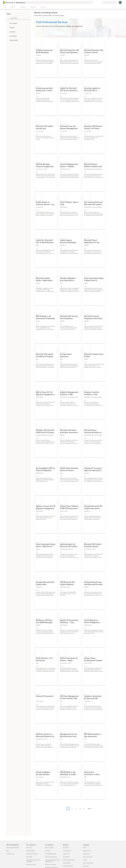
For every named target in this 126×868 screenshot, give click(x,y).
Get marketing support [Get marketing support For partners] (51, 854)
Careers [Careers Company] (85, 848)
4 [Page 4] (80, 809)
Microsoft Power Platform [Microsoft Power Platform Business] (69, 860)
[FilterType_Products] (8, 27)
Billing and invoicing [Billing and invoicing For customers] (31, 864)
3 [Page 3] (76, 809)
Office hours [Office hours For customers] (29, 848)
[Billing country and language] (109, 2)
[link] (46, 59)
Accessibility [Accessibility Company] (86, 866)
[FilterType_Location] (8, 23)
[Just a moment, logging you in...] (120, 2)
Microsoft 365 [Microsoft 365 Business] (66, 857)
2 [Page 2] (72, 809)
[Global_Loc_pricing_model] (8, 40)
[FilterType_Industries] (8, 32)
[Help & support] (96, 2)
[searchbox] (20, 18)
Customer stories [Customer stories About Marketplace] (10, 854)
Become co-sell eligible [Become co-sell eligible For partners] (51, 864)
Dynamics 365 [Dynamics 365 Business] (66, 854)
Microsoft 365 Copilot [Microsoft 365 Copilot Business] (68, 866)
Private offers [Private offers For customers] (29, 857)
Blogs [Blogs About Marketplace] (8, 851)
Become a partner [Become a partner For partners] (49, 848)
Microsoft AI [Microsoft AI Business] (66, 848)
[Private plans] (101, 2)
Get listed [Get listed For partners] (48, 851)
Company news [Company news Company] (87, 854)
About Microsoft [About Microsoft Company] (87, 851)
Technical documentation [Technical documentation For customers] (32, 854)
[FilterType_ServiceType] (8, 36)
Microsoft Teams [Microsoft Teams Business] (67, 863)
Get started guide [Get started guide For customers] (30, 851)
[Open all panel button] (5, 7)
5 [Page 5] (84, 809)
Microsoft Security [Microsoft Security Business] (67, 851)
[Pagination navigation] (80, 810)
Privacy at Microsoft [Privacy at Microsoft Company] (88, 857)
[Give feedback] (94, 2)
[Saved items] (98, 2)
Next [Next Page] (89, 809)
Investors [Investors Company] (85, 860)
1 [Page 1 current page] (68, 809)
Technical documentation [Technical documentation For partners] (51, 857)
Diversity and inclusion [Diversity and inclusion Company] (88, 863)
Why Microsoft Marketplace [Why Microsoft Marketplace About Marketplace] (13, 848)
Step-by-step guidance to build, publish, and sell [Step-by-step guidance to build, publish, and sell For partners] (53, 861)
